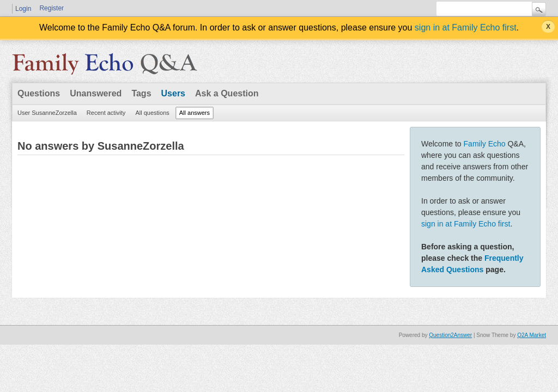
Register (51, 8)
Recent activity (106, 113)
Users (173, 93)
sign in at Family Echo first (466, 27)
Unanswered (96, 93)
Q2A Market (532, 335)
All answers (195, 113)
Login (23, 9)
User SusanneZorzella (47, 113)
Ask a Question (227, 93)
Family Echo (485, 144)
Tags (141, 93)
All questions (152, 113)
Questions (39, 93)
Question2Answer (450, 335)
